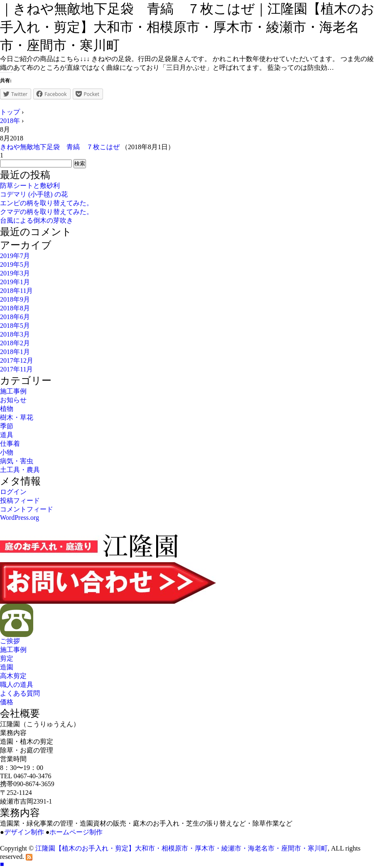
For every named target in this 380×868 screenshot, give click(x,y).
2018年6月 (15, 317)
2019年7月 (15, 256)
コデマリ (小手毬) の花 (34, 194)
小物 (7, 452)
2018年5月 (15, 326)
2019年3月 (15, 273)
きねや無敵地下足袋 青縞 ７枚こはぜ (60, 147)
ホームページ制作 (76, 832)
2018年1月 (15, 352)
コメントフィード (27, 509)
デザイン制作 (24, 832)
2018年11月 (16, 291)
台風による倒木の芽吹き (37, 220)
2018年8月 (15, 308)
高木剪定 (13, 676)
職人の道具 (17, 685)
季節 (7, 426)
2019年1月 (15, 282)
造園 (7, 667)
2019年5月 (15, 264)
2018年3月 (15, 334)
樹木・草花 (17, 417)
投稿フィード (20, 500)
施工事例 (13, 391)
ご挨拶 (10, 641)
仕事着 (10, 444)
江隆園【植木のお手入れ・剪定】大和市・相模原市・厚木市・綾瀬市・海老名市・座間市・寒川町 (181, 848)
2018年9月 (15, 299)
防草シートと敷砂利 (30, 186)
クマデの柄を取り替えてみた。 (47, 212)
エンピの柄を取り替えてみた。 (47, 203)
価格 (7, 702)
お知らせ (13, 400)
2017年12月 (17, 360)
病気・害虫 (17, 461)
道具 (7, 435)
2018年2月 (15, 343)
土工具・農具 (20, 470)
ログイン (13, 492)
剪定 (7, 658)
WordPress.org (20, 518)
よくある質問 (20, 693)
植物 (7, 409)
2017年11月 (16, 369)
